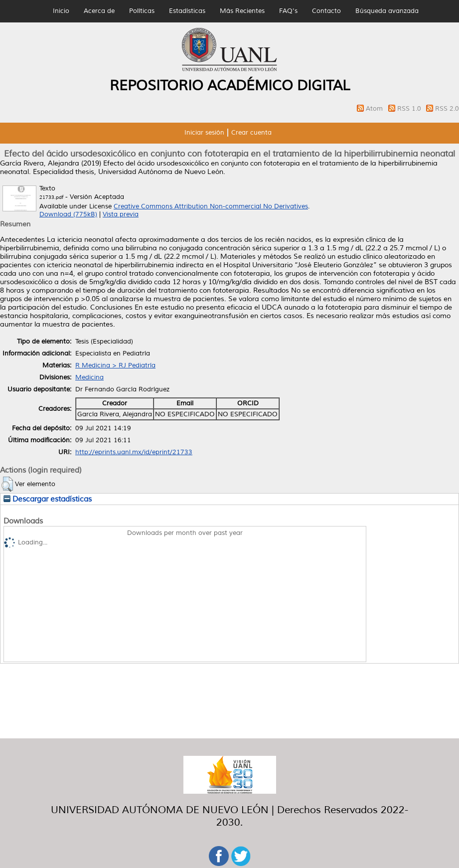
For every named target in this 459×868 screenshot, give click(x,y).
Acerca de (99, 11)
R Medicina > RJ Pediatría (115, 365)
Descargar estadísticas (48, 499)
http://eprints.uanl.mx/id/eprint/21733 (134, 452)
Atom (375, 109)
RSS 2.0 (447, 109)
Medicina (89, 377)
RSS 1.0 (410, 109)
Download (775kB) (68, 214)
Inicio (61, 11)
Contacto (326, 11)
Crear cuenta (251, 133)
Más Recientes (242, 11)
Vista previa (121, 214)
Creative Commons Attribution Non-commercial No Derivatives (211, 206)
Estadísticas (187, 11)
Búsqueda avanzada (387, 11)
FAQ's (288, 11)
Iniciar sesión (204, 133)
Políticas (142, 11)
